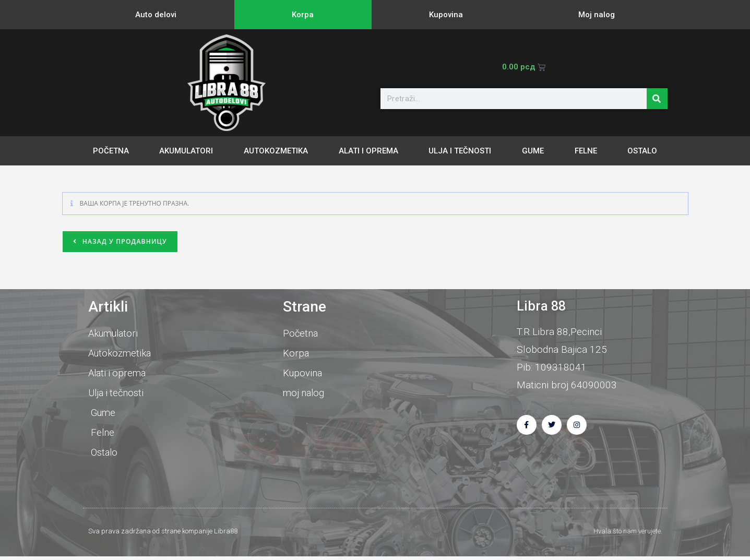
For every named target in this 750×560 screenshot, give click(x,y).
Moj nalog (597, 15)
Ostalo (642, 151)
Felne (586, 151)
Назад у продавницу (124, 241)
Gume (533, 151)
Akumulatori (186, 151)
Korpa (303, 15)
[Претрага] (657, 99)
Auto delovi (156, 15)
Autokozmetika (276, 151)
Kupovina (446, 15)
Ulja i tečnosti (460, 151)
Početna (111, 151)
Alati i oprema (368, 151)
